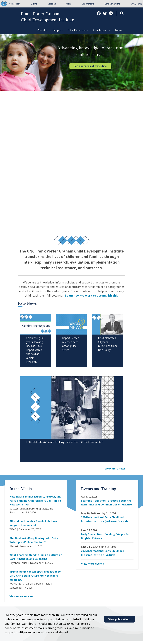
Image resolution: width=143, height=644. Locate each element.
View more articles (21, 596)
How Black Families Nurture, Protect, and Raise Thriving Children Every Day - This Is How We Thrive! (35, 501)
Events (34, 4)
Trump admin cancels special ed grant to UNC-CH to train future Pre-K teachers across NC (35, 576)
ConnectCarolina (112, 4)
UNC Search (136, 4)
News (119, 30)
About (42, 30)
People (58, 30)
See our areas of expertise (90, 66)
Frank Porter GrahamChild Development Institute (48, 17)
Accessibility (15, 4)
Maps (69, 4)
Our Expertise (78, 30)
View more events (92, 564)
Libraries (52, 4)
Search (122, 13)
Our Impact (102, 30)
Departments (88, 4)
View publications (119, 619)
